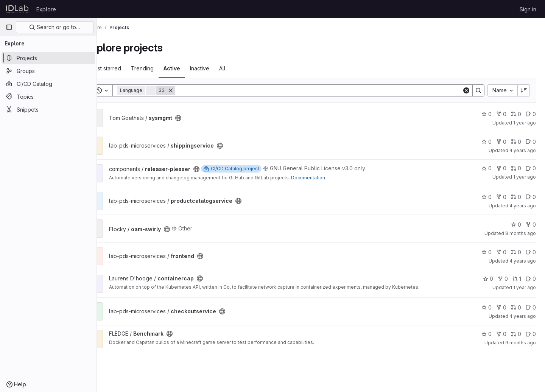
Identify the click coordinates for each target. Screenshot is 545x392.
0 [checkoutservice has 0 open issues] (531, 307)
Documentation (329, 178)
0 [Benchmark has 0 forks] (501, 334)
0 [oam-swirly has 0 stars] (516, 225)
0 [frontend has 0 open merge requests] (516, 252)
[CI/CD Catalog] (48, 84)
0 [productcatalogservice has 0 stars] (487, 197)
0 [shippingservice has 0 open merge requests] (516, 142)
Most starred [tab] (127, 68)
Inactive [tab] (221, 68)
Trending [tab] (163, 68)
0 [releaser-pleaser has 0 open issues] (531, 168)
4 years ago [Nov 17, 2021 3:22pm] (523, 316)
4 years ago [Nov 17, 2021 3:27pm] (523, 206)
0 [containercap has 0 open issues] (531, 279)
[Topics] (48, 96)
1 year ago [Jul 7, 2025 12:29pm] (525, 177)
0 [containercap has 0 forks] (503, 279)
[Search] (329, 90)
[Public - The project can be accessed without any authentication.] (199, 118)
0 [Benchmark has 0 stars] (487, 334)
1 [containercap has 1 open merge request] (517, 279)
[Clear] (466, 90)
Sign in (528, 9)
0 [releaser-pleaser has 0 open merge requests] (516, 168)
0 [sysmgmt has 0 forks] (501, 114)
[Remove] (192, 90)
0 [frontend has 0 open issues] (531, 252)
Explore (46, 9)
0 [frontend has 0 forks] (501, 252)
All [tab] (244, 68)
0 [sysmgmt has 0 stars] (487, 114)
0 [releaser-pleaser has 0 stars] (487, 168)
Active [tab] (193, 68)
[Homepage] (17, 9)
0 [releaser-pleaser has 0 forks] (501, 168)
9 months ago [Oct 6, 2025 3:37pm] (521, 343)
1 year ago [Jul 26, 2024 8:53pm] (525, 287)
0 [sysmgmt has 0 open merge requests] (516, 114)
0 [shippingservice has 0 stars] (487, 142)
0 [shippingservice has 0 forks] (501, 142)
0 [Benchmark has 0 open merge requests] (516, 334)
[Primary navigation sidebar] (9, 27)
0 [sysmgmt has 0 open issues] (531, 114)
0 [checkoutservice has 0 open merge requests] (516, 307)
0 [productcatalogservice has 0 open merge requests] (516, 197)
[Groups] (48, 71)
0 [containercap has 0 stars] (488, 279)
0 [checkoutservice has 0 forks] (501, 307)
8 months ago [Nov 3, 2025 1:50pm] (521, 233)
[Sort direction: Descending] (524, 90)
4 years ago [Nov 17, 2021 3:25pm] (523, 261)
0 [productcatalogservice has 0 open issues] (531, 197)
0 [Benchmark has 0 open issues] (531, 334)
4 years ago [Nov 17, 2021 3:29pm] (523, 150)
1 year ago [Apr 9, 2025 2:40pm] (525, 123)
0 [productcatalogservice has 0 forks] (501, 197)
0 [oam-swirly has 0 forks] (531, 225)
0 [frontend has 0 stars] (487, 252)
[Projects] (48, 58)
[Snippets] (48, 109)
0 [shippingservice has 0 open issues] (531, 142)
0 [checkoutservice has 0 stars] (487, 307)
